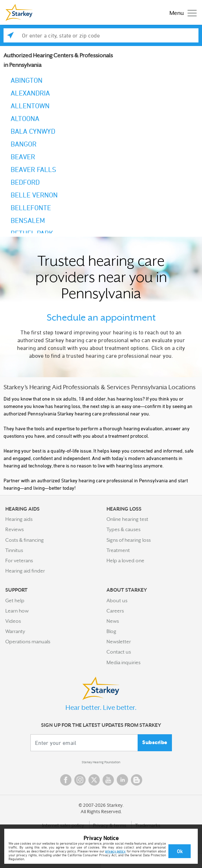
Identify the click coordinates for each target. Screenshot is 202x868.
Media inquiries (123, 662)
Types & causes (123, 529)
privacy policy (115, 851)
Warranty (15, 631)
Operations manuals (28, 642)
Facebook (66, 780)
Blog (111, 631)
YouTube (108, 780)
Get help (15, 600)
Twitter (94, 780)
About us (117, 600)
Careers (115, 611)
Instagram (80, 780)
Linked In (122, 780)
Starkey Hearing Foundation (101, 762)
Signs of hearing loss (129, 540)
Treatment (118, 550)
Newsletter (119, 642)
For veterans (19, 561)
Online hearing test (127, 519)
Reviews (15, 529)
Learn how (17, 611)
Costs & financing (25, 540)
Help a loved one (125, 561)
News (113, 621)
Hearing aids (19, 519)
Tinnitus (14, 550)
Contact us (119, 652)
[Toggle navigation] (181, 13)
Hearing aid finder (25, 571)
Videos (13, 621)
